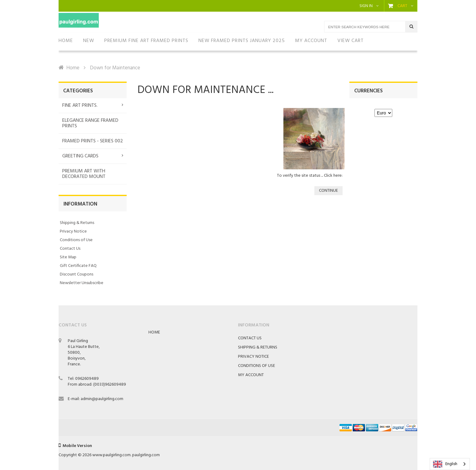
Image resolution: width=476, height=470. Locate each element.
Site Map (68, 257)
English (445, 464)
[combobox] (450, 464)
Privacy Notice (73, 231)
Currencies (369, 91)
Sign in (366, 6)
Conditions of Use (76, 240)
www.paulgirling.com (111, 455)
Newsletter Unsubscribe (82, 283)
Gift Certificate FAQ (78, 266)
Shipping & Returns (77, 223)
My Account (251, 375)
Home (73, 68)
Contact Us (70, 249)
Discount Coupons (77, 274)
